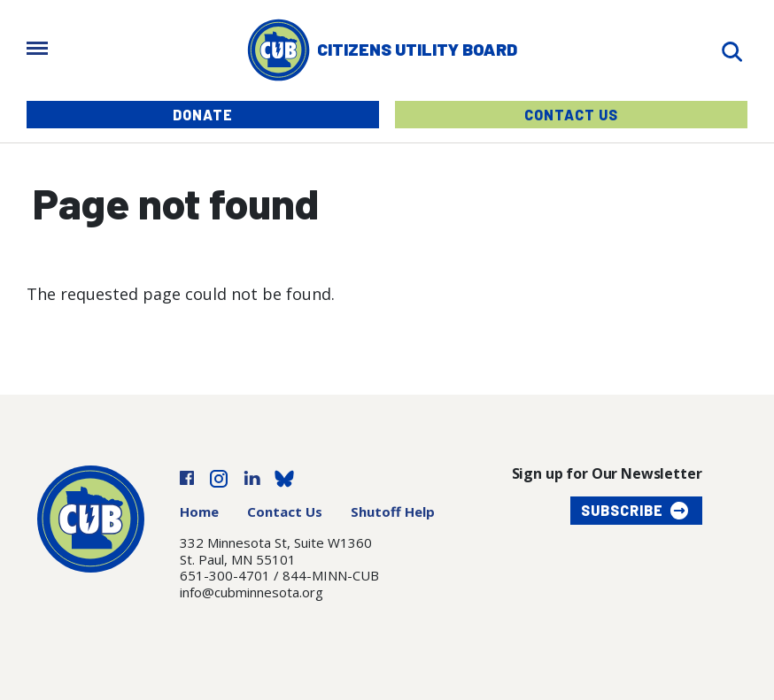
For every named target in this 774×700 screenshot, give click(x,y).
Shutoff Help (393, 512)
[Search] (731, 50)
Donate (203, 115)
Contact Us (571, 115)
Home (199, 512)
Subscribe (622, 510)
